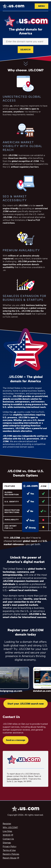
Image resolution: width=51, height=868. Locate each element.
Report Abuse (10, 858)
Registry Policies (11, 854)
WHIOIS (7, 835)
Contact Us (8, 839)
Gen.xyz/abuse (13, 779)
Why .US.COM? (10, 827)
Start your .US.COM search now (26, 704)
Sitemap (7, 843)
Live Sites (7, 831)
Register (7, 824)
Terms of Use (9, 850)
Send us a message (16, 740)
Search (25, 50)
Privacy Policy (10, 846)
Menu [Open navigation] (41, 6)
